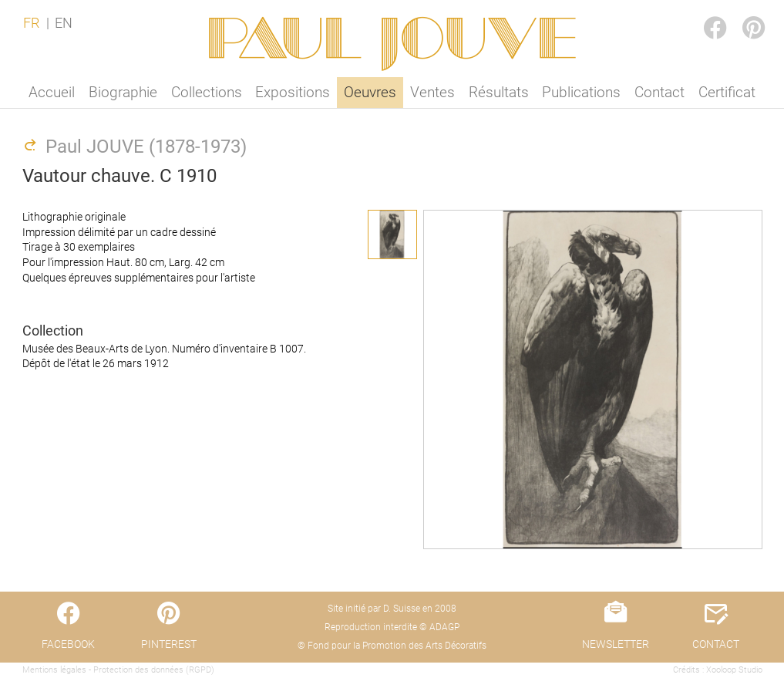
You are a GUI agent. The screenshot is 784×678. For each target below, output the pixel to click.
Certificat (727, 92)
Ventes (432, 92)
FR (31, 23)
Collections (207, 92)
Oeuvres (370, 92)
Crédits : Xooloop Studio (718, 670)
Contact (660, 92)
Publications (581, 92)
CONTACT (716, 644)
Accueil (52, 92)
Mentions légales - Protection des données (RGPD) (118, 670)
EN (64, 23)
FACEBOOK (702, 13)
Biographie (123, 92)
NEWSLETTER (616, 644)
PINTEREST (741, 13)
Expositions (293, 92)
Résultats (499, 92)
